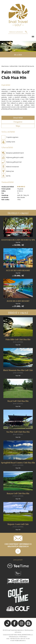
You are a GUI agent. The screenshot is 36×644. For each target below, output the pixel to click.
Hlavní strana (5, 66)
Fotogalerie (18, 122)
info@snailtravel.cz (20, 640)
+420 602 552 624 (15, 639)
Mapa (18, 126)
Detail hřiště (18, 118)
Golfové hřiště (14, 66)
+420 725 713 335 (25, 639)
